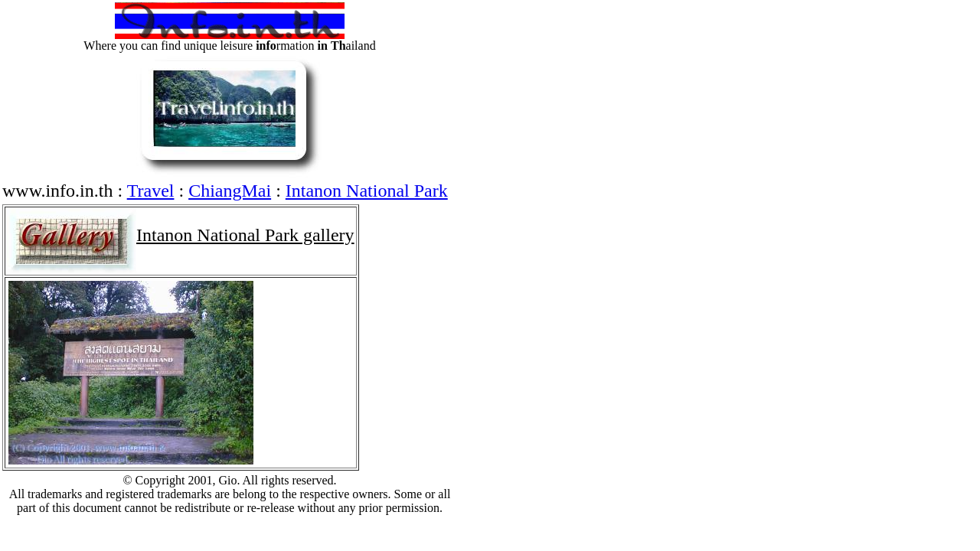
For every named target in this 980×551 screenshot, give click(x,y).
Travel (151, 191)
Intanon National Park (367, 191)
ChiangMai (230, 191)
